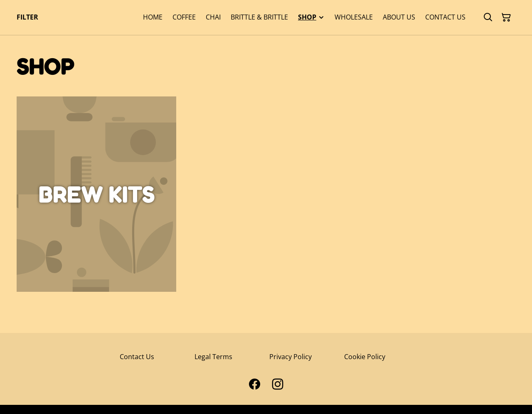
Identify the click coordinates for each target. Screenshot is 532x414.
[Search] (488, 17)
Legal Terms (213, 357)
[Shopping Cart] (506, 17)
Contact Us (137, 357)
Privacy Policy (291, 357)
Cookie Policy (365, 357)
